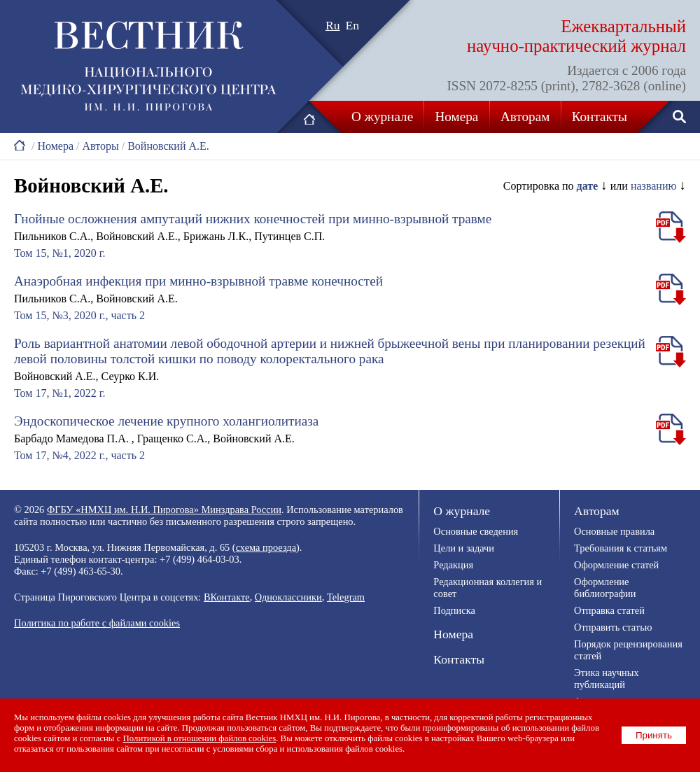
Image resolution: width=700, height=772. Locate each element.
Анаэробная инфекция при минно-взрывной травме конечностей (198, 281)
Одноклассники (288, 597)
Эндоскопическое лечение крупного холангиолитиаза (166, 421)
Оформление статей (616, 565)
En (353, 25)
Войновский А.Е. (168, 146)
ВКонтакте (227, 597)
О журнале (382, 117)
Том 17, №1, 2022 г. (59, 393)
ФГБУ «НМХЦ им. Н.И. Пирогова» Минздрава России (164, 510)
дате (588, 186)
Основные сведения (476, 531)
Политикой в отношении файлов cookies (200, 738)
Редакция (453, 565)
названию (654, 186)
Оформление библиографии (605, 588)
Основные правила (614, 531)
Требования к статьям (621, 548)
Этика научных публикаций (607, 679)
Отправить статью (613, 627)
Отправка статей (609, 610)
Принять (654, 735)
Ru (333, 25)
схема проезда (266, 547)
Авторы (100, 146)
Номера (457, 117)
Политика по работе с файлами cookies (97, 623)
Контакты (600, 117)
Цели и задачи (464, 548)
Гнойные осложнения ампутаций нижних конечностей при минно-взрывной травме (253, 219)
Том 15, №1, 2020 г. (59, 253)
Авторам (525, 117)
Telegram (346, 597)
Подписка (454, 610)
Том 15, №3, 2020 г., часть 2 (79, 315)
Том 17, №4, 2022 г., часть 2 (79, 455)
